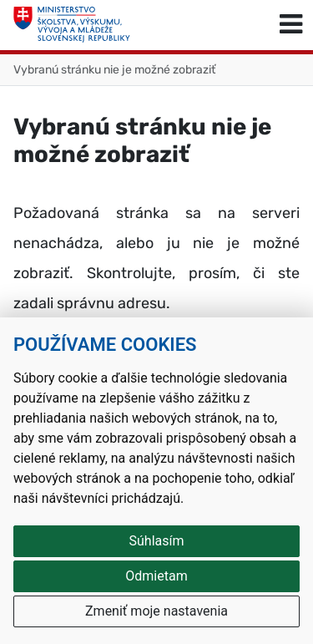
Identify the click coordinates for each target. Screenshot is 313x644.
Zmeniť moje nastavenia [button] (156, 611)
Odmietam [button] (156, 576)
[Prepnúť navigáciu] (291, 25)
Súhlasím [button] (157, 541)
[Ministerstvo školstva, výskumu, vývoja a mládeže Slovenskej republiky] (72, 25)
